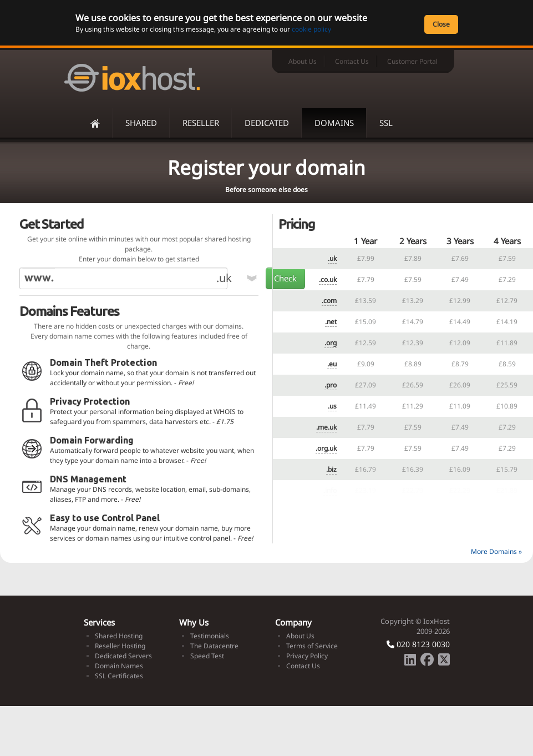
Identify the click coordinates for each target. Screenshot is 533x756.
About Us (303, 61)
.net (331, 322)
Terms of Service (312, 646)
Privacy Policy (307, 656)
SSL (386, 123)
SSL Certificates (119, 676)
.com (329, 301)
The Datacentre (214, 646)
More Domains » (496, 551)
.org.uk (326, 448)
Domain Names (119, 666)
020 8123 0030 (418, 644)
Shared (141, 123)
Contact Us (352, 61)
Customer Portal (412, 61)
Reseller (201, 123)
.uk (332, 258)
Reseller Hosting (120, 646)
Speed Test (207, 656)
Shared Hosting (119, 636)
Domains (334, 123)
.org (331, 343)
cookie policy (311, 29)
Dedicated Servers (123, 656)
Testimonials (210, 636)
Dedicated (267, 123)
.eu (332, 364)
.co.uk (328, 279)
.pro (331, 385)
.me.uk (326, 427)
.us (332, 406)
